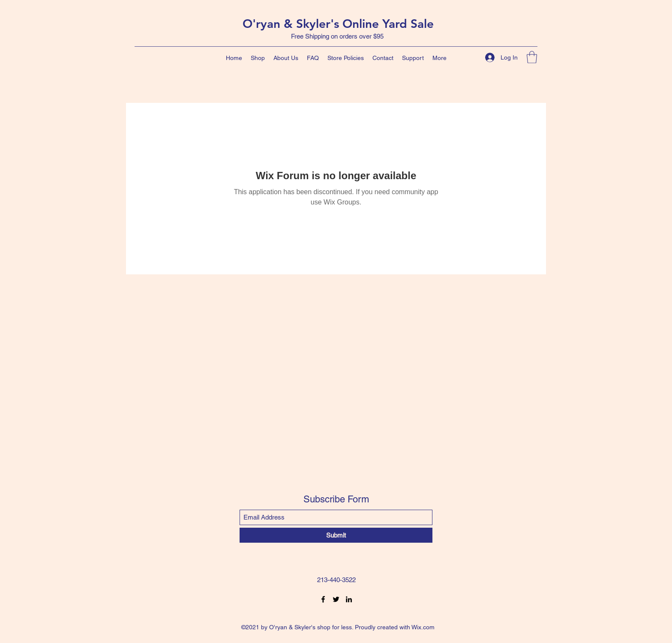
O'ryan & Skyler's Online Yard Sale (338, 24)
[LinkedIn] (349, 599)
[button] (532, 57)
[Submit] (336, 535)
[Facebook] (323, 599)
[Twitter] (336, 599)
